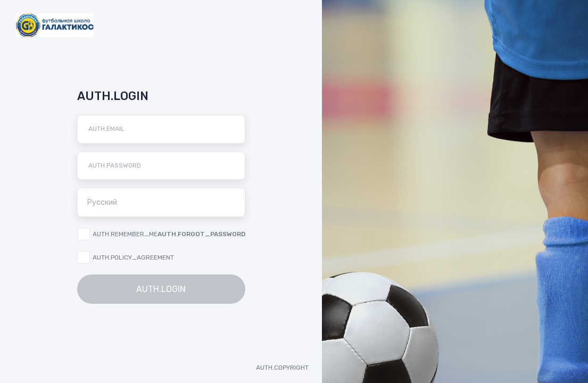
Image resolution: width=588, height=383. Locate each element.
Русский (165, 202)
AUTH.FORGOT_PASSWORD (201, 234)
